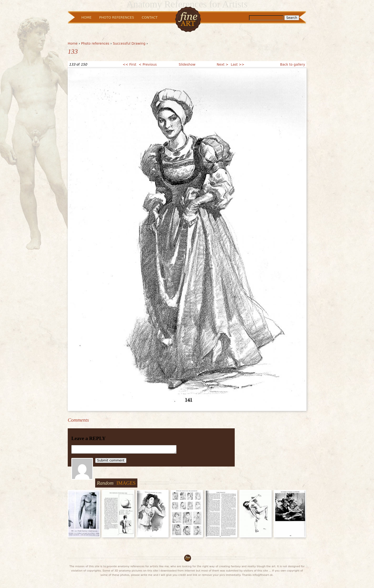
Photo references (95, 43)
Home (73, 43)
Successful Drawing (129, 43)
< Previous (148, 64)
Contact (150, 17)
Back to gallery (293, 64)
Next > (223, 64)
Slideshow (187, 64)
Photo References (117, 17)
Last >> (237, 64)
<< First (129, 64)
